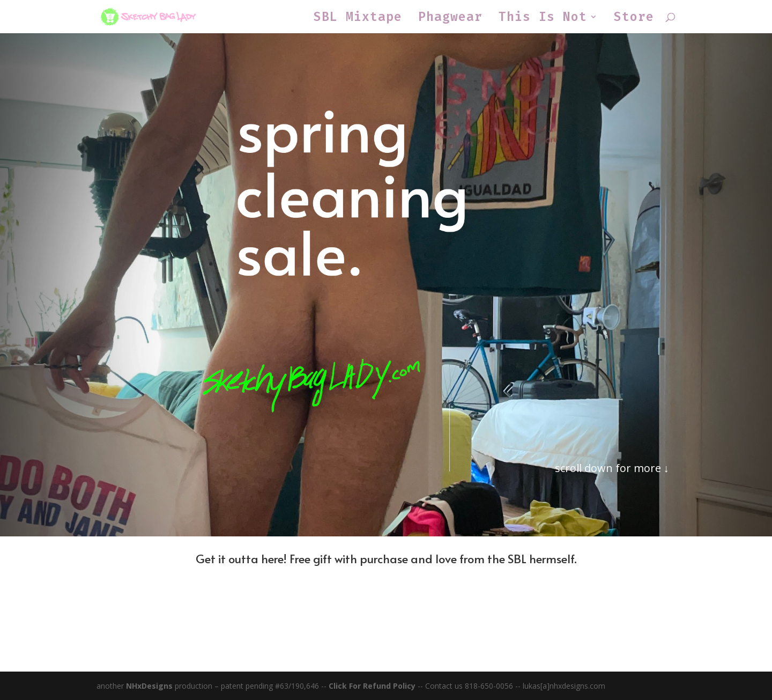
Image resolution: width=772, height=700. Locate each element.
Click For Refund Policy (373, 686)
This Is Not (543, 19)
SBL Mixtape (358, 19)
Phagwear (450, 19)
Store (634, 19)
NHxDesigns (149, 686)
